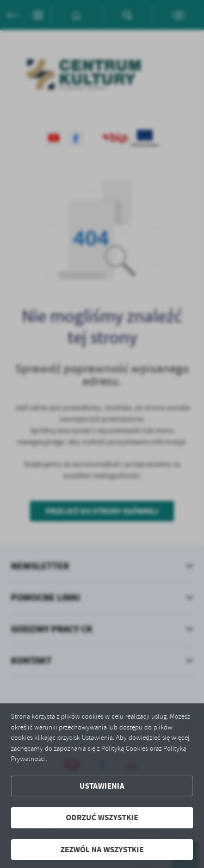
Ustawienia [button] (102, 786)
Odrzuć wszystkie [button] (102, 817)
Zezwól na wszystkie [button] (102, 850)
